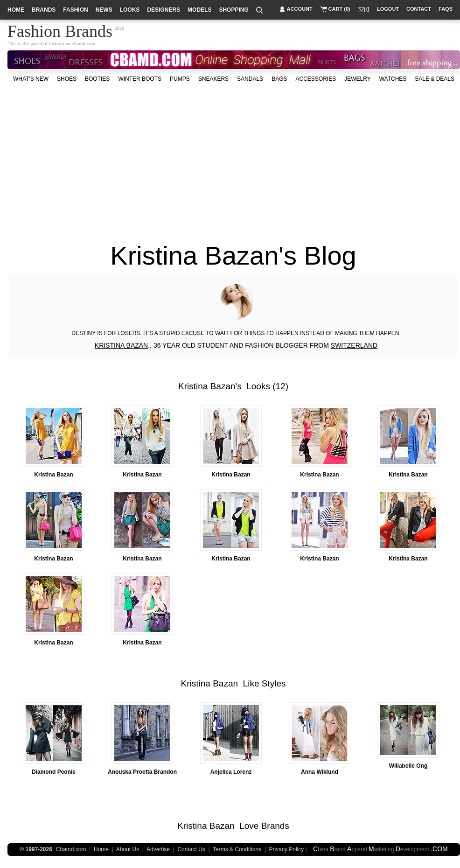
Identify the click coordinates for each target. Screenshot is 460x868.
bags (279, 79)
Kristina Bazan (207, 386)
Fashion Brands (60, 30)
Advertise (158, 849)
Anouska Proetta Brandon (142, 772)
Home (101, 849)
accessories (316, 79)
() (368, 9)
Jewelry (357, 79)
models (199, 10)
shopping (233, 10)
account (300, 9)
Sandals (250, 79)
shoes (67, 79)
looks (130, 10)
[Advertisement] (198, 158)
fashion (75, 10)
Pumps (180, 79)
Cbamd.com (71, 849)
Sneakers (213, 79)
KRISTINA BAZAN (121, 345)
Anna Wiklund (320, 772)
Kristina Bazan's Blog (233, 255)
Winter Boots (140, 79)
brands (44, 10)
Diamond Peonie (54, 772)
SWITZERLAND (354, 345)
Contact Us (191, 849)
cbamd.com (84, 43)
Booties (97, 79)
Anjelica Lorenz (231, 772)
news (104, 10)
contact (419, 9)
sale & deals (435, 79)
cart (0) (339, 9)
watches (393, 79)
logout (388, 9)
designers (164, 10)
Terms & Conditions (237, 849)
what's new (31, 79)
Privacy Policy (287, 849)
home (16, 10)
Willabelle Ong (408, 766)
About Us (128, 849)
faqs (446, 9)
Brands (275, 826)
